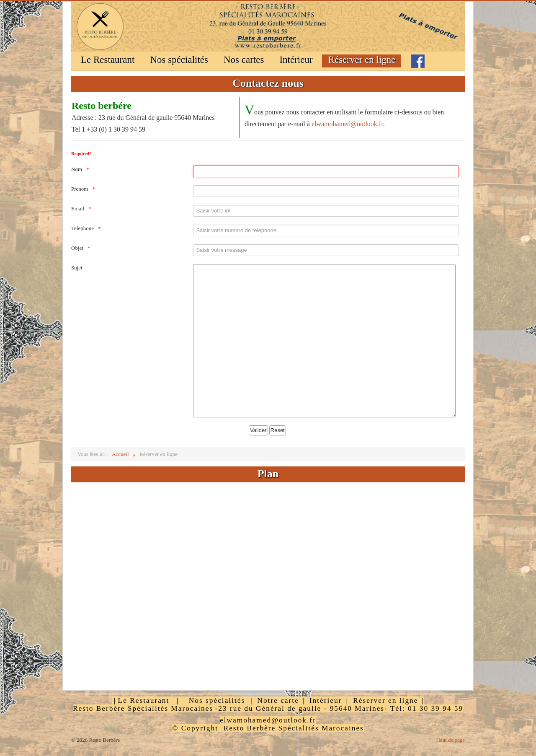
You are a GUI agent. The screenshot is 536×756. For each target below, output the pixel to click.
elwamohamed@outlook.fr (347, 124)
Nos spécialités (179, 60)
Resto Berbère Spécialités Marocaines (143, 708)
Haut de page (450, 740)
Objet (77, 248)
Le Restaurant (108, 60)
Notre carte (278, 700)
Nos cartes (244, 60)
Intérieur (296, 60)
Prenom (80, 189)
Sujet (77, 268)
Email (78, 208)
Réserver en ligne (362, 60)
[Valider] (258, 430)
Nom (77, 169)
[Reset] (278, 430)
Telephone (82, 228)
